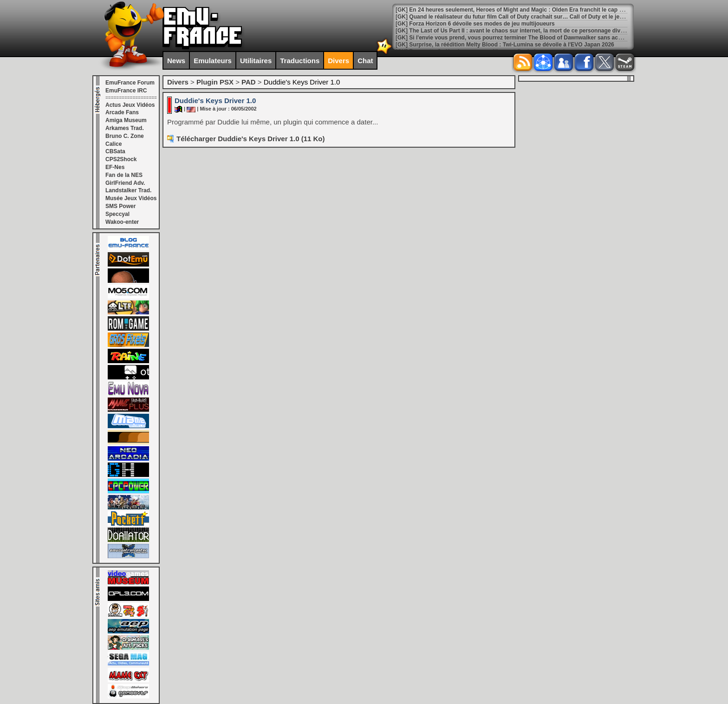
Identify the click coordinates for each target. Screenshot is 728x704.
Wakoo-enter (122, 222)
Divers (338, 61)
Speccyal (117, 214)
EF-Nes (115, 167)
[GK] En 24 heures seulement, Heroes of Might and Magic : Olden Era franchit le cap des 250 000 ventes (533, 10)
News (176, 61)
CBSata (115, 151)
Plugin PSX (215, 82)
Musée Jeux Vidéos (131, 198)
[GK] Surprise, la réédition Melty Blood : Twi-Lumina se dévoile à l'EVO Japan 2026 (505, 45)
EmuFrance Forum (130, 83)
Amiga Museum (126, 120)
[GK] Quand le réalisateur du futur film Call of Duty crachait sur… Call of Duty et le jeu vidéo (517, 17)
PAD (249, 82)
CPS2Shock (121, 159)
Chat (365, 61)
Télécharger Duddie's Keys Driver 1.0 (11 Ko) (251, 139)
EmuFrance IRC (126, 91)
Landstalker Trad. (128, 190)
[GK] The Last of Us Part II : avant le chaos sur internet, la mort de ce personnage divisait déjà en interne (534, 31)
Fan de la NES (124, 175)
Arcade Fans (122, 112)
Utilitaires (256, 61)
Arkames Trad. (125, 128)
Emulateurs (213, 61)
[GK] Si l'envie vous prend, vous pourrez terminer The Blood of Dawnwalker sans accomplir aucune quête (536, 38)
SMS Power (120, 206)
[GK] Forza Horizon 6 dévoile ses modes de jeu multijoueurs (475, 24)
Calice (114, 144)
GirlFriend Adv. (125, 183)
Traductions (300, 61)
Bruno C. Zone (125, 136)
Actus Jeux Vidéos (130, 105)
